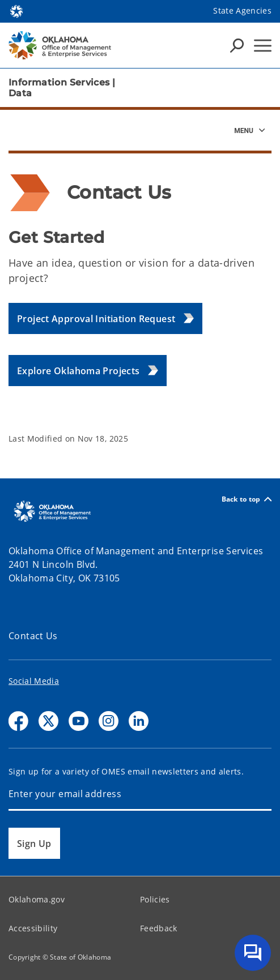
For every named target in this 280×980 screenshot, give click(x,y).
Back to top (247, 499)
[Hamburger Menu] (263, 46)
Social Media (34, 681)
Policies (155, 899)
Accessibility (33, 928)
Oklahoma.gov (37, 899)
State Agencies (242, 10)
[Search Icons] (237, 45)
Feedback (159, 928)
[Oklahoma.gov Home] (16, 10)
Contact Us (33, 636)
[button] (105, 318)
